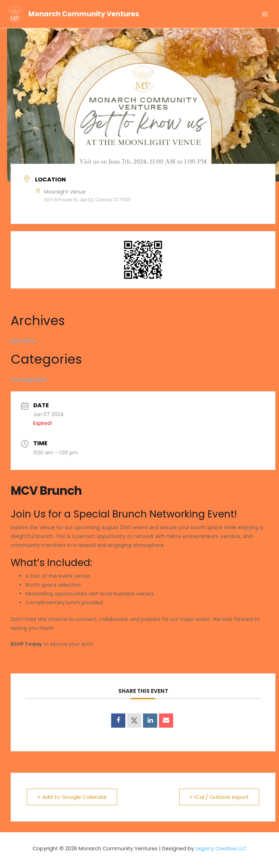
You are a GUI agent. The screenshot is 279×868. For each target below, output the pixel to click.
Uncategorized (29, 380)
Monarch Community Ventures (84, 14)
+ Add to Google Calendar (72, 797)
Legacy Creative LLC (221, 849)
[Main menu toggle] (265, 14)
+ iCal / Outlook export (219, 797)
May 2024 (23, 341)
